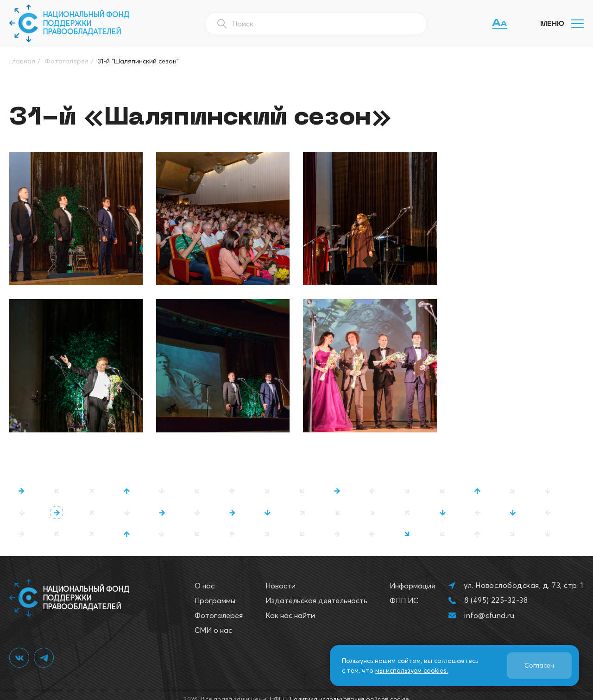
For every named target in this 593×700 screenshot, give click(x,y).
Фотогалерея (219, 608)
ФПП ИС (404, 593)
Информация (412, 578)
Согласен (539, 665)
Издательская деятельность (316, 593)
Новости (281, 578)
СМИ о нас (213, 623)
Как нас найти (290, 608)
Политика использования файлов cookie (350, 691)
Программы (215, 593)
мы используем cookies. (412, 670)
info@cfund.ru (489, 607)
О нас (205, 578)
